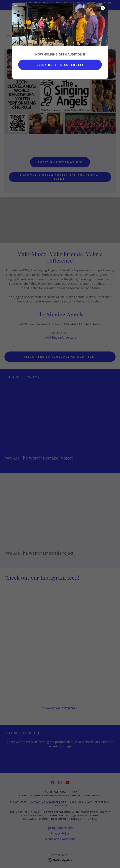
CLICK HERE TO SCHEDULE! (60, 65)
